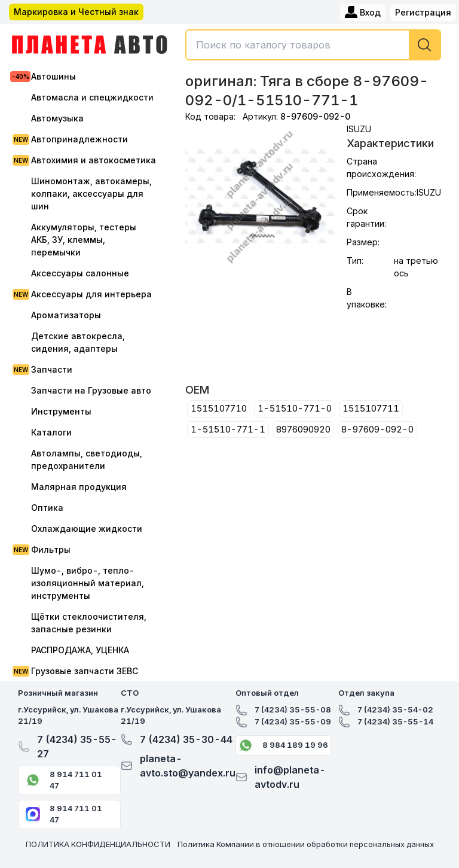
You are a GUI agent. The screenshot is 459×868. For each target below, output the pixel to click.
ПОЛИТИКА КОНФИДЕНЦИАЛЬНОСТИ (98, 844)
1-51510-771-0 (295, 408)
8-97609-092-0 (377, 429)
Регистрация (423, 12)
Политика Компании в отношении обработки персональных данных (306, 844)
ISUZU (359, 129)
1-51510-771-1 (228, 429)
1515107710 (219, 408)
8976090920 (303, 429)
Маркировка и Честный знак (76, 12)
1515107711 (371, 408)
